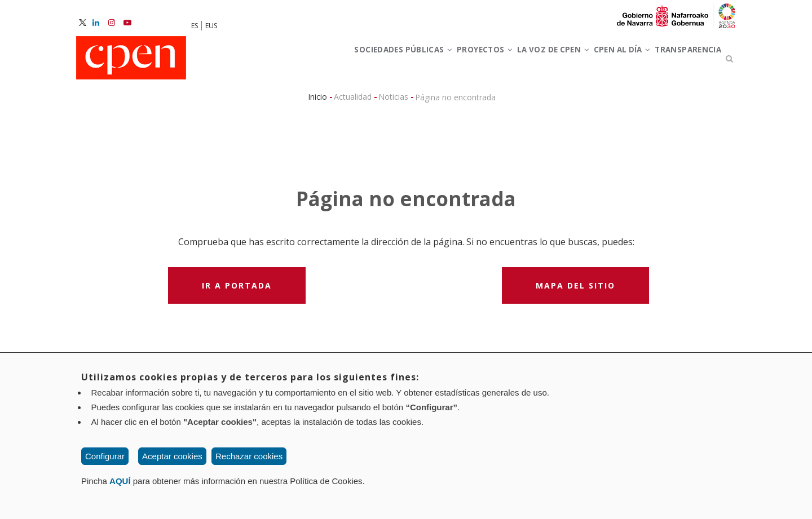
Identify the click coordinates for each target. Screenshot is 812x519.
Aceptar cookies (172, 456)
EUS (211, 26)
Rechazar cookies (249, 456)
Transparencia (681, 61)
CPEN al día (600, 61)
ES (195, 26)
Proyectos (433, 61)
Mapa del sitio (575, 290)
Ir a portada (237, 290)
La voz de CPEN (516, 61)
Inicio (317, 102)
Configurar (105, 456)
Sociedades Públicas (336, 61)
